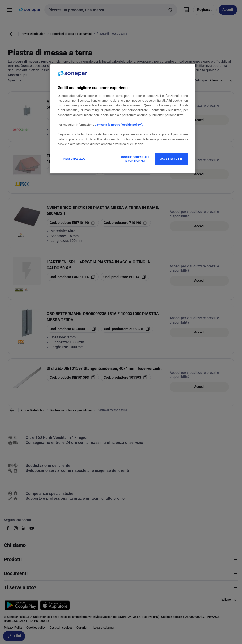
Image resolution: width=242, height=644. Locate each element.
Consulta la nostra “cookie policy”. (119, 125)
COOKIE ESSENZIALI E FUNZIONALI (135, 159)
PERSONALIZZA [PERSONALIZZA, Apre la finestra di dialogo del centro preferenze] (74, 159)
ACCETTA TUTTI (171, 159)
